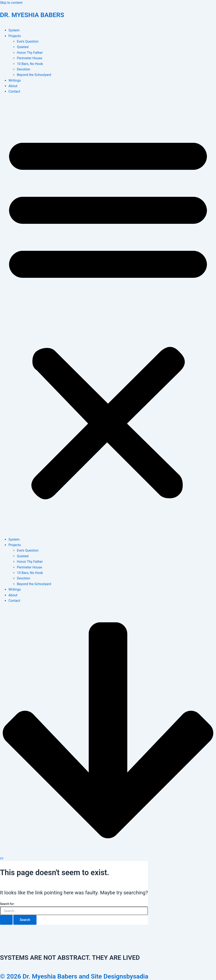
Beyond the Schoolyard (34, 75)
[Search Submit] (6, 920)
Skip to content (11, 3)
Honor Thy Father (30, 53)
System (14, 30)
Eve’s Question (28, 41)
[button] (108, 316)
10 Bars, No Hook (30, 64)
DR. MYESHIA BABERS (32, 15)
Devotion (24, 69)
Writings (15, 80)
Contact (14, 91)
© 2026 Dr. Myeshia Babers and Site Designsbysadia (74, 976)
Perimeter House (30, 58)
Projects (15, 36)
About (13, 86)
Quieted (23, 47)
